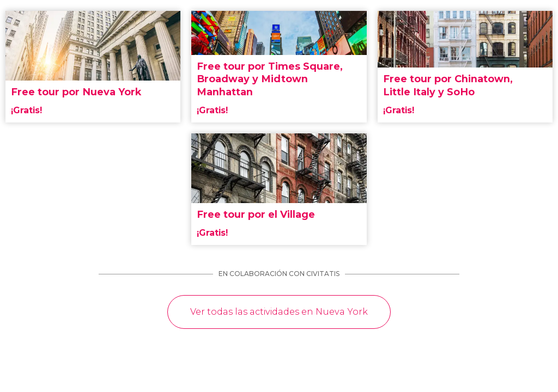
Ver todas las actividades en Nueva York (279, 312)
